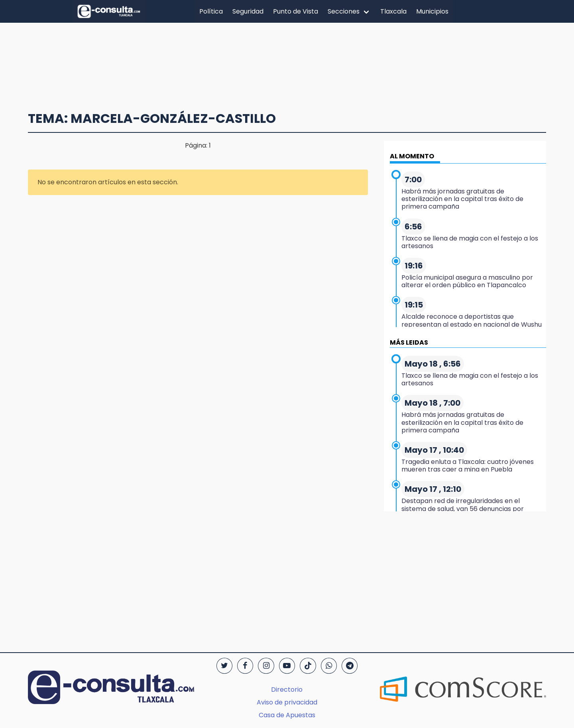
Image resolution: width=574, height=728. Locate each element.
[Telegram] (350, 666)
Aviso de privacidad (287, 702)
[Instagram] (266, 666)
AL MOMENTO (412, 156)
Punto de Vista (296, 11)
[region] (287, 63)
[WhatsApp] (329, 666)
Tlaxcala (393, 11)
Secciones (344, 11)
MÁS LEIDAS (409, 342)
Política (211, 11)
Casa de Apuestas (287, 715)
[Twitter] (224, 666)
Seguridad (248, 11)
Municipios (432, 11)
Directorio (287, 690)
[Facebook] (245, 666)
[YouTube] (287, 666)
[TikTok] (308, 666)
